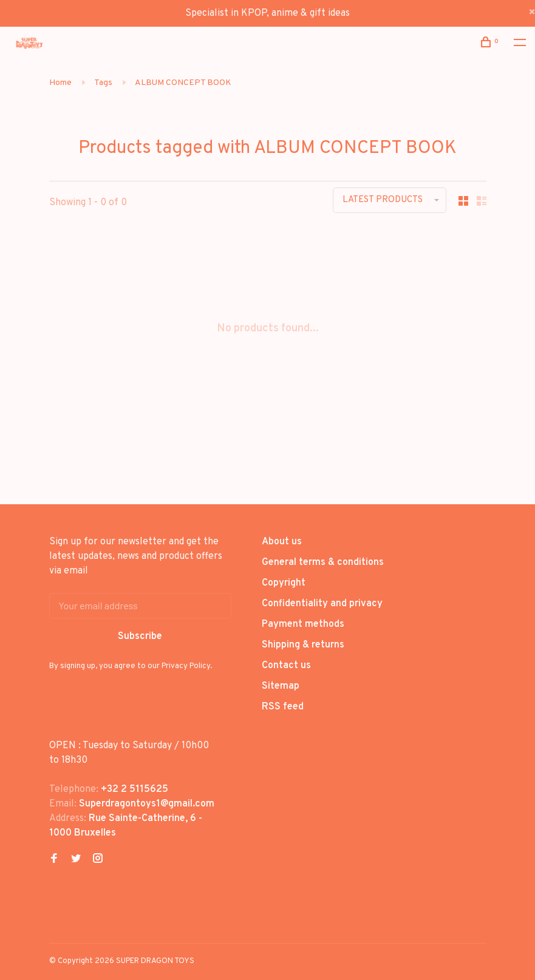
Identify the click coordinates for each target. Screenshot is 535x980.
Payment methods (303, 624)
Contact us (286, 666)
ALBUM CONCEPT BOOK (183, 83)
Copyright (284, 583)
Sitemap (281, 686)
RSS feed (283, 707)
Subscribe (140, 637)
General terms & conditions (323, 563)
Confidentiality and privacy (322, 604)
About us (282, 542)
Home (60, 83)
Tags (103, 83)
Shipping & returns (303, 645)
